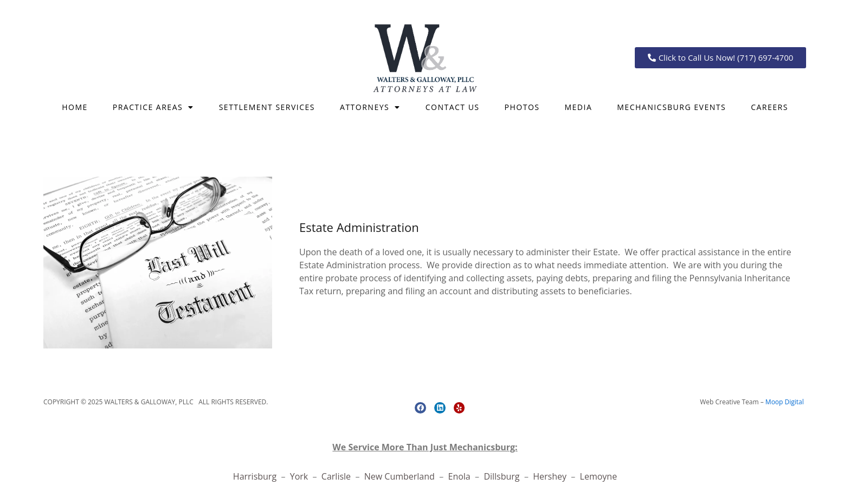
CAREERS (769, 107)
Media (578, 107)
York (300, 476)
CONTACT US (453, 107)
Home (75, 107)
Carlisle (337, 476)
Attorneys (370, 107)
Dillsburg (504, 476)
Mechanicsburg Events (671, 107)
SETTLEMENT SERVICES (267, 107)
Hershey (551, 476)
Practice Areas (153, 107)
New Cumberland (400, 476)
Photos (522, 107)
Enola (460, 476)
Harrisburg (255, 476)
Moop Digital (785, 402)
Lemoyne (599, 476)
